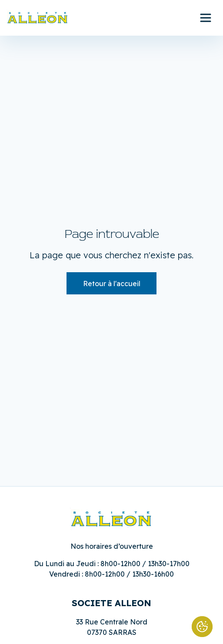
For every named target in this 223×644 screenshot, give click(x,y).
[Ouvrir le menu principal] (206, 18)
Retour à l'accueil (112, 284)
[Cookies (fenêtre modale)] (202, 627)
